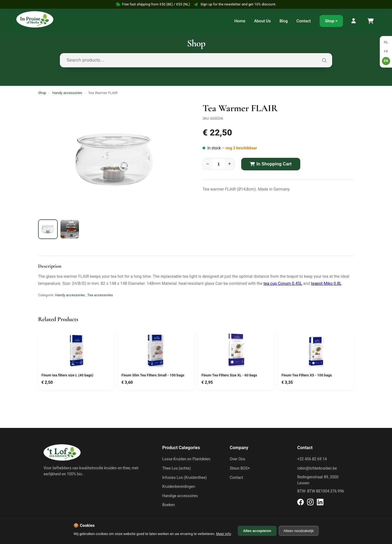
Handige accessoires (180, 496)
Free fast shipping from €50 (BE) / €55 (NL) (153, 4)
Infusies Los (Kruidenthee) (185, 477)
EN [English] (386, 61)
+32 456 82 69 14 (312, 459)
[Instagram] (310, 503)
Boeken (169, 505)
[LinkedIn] (320, 503)
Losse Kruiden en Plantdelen (186, 459)
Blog (284, 21)
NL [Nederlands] (386, 42)
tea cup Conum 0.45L (283, 283)
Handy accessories (67, 93)
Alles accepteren (257, 531)
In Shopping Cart (271, 164)
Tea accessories (100, 295)
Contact (304, 21)
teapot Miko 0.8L (326, 283)
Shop (330, 21)
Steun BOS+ (240, 468)
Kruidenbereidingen (179, 486)
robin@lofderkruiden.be (317, 468)
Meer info (224, 534)
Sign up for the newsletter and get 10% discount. (235, 4)
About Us (262, 21)
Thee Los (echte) (177, 468)
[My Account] (354, 21)
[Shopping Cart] (370, 21)
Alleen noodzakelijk (298, 531)
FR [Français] (386, 52)
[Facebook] (301, 503)
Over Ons (238, 459)
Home (240, 21)
